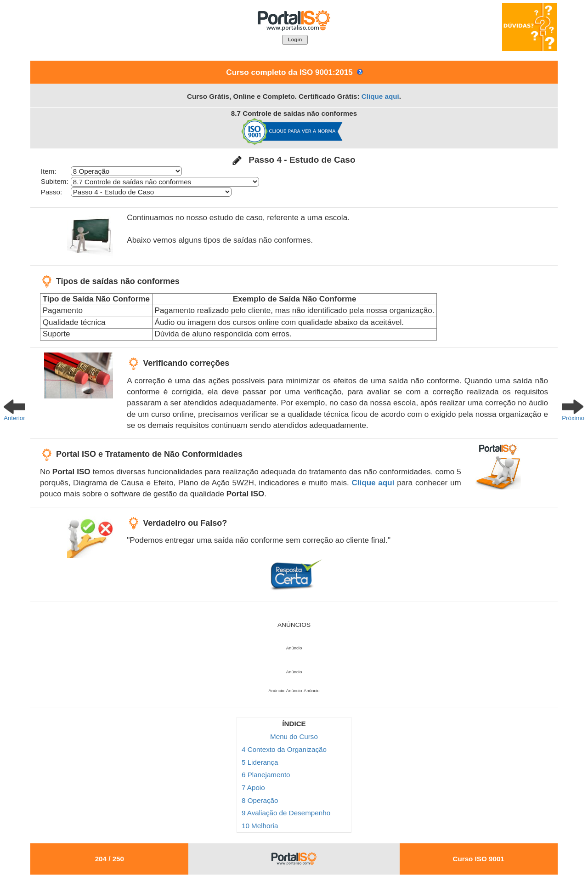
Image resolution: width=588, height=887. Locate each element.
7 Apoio (253, 787)
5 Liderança (260, 762)
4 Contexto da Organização (284, 749)
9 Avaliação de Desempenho (286, 813)
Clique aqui (380, 96)
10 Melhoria (260, 826)
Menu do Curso (294, 736)
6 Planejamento (266, 775)
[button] (295, 40)
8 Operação (260, 800)
